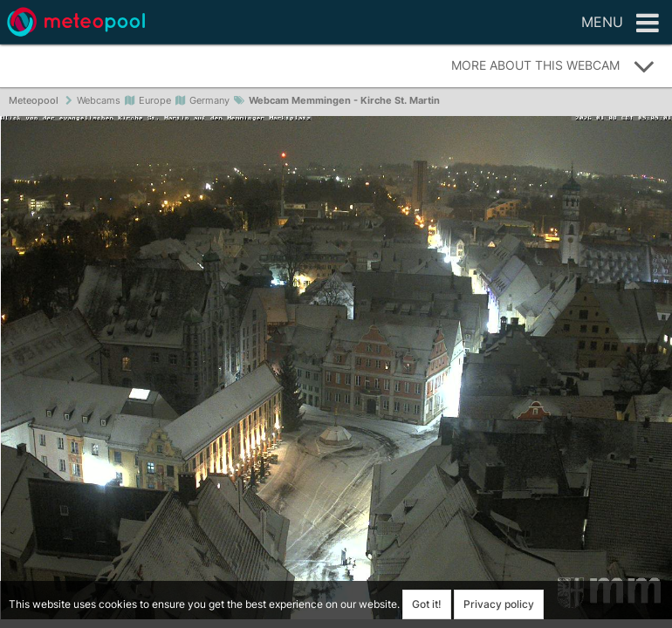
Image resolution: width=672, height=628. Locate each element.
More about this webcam (553, 66)
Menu (620, 24)
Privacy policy (499, 604)
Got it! (427, 604)
